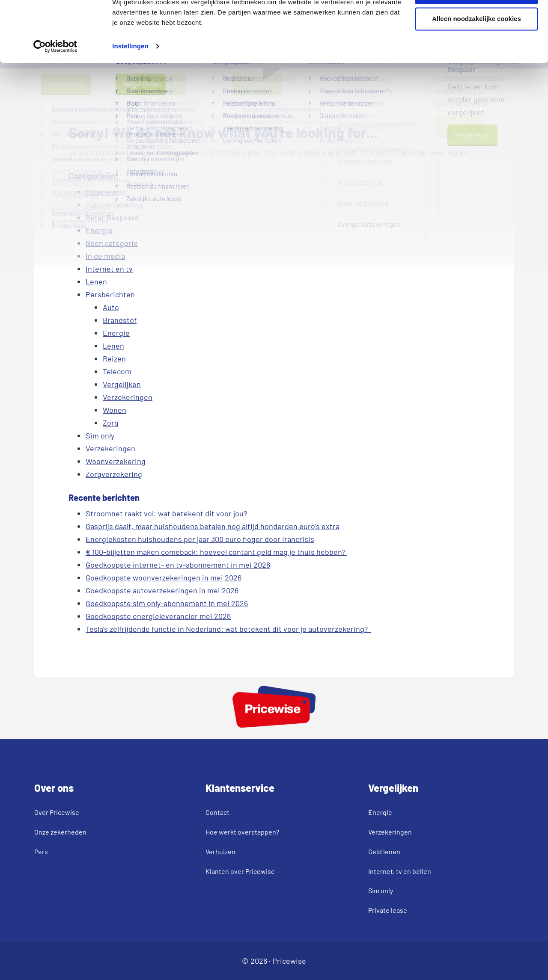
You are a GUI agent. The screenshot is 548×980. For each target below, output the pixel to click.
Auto (111, 307)
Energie (99, 230)
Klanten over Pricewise (240, 871)
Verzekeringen (128, 397)
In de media (105, 256)
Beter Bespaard (112, 217)
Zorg (111, 423)
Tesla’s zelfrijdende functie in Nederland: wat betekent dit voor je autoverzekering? (228, 629)
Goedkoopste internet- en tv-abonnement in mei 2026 (178, 565)
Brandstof (120, 320)
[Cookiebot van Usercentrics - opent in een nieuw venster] (55, 75)
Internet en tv (109, 269)
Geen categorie (112, 243)
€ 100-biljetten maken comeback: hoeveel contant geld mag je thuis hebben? (216, 552)
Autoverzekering (114, 204)
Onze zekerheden (60, 832)
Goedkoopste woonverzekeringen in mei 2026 (164, 577)
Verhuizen (220, 851)
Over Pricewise (57, 812)
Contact (217, 812)
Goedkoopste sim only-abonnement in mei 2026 (167, 603)
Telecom (117, 371)
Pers (41, 851)
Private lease (388, 910)
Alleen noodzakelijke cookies (477, 48)
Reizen (114, 358)
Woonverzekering (116, 461)
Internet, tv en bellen (400, 871)
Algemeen (103, 192)
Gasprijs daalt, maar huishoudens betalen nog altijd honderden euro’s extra (213, 526)
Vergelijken (122, 384)
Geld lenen (384, 851)
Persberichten (110, 294)
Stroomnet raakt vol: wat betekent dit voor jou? (167, 513)
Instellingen (130, 75)
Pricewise (289, 961)
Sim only (100, 435)
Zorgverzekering (114, 474)
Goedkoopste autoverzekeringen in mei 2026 (162, 590)
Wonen (115, 410)
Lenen (96, 281)
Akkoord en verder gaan (477, 22)
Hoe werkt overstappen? (242, 832)
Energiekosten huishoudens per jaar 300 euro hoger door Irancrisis (200, 539)
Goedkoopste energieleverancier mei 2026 (158, 616)
